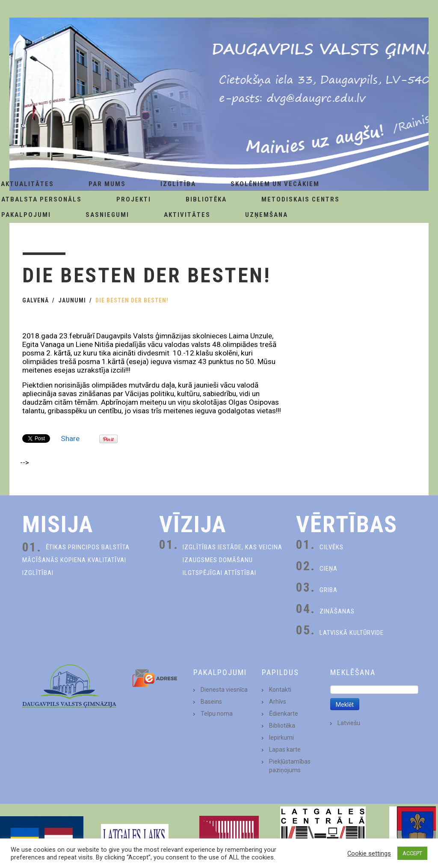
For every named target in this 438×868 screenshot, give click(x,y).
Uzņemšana (266, 215)
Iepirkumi (281, 738)
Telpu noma (217, 714)
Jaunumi (72, 300)
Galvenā (36, 300)
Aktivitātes (187, 215)
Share (70, 438)
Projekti (134, 199)
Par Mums (107, 184)
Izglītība (178, 184)
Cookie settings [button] (369, 853)
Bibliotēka (206, 199)
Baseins (211, 702)
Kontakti (280, 690)
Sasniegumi (107, 215)
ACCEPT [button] (412, 853)
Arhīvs (278, 702)
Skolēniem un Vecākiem (275, 184)
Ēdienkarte (284, 714)
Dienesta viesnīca (224, 690)
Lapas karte (285, 750)
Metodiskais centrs (300, 199)
